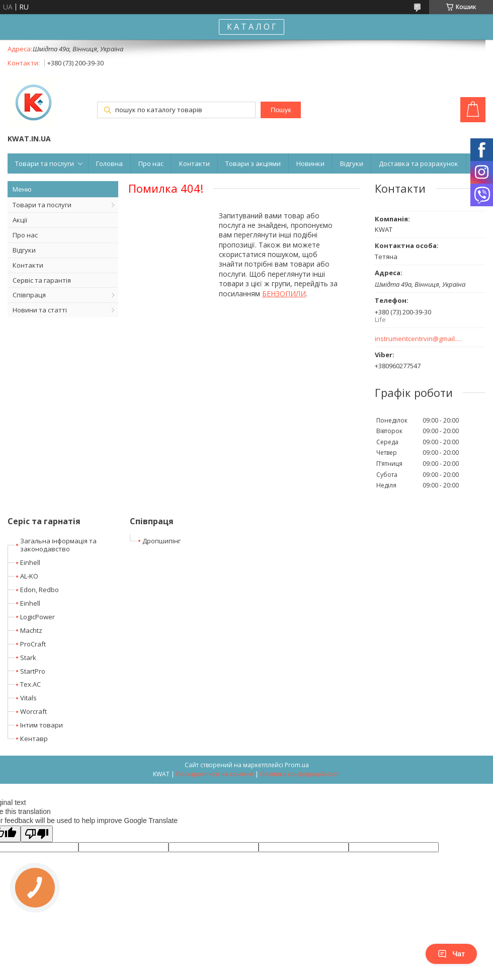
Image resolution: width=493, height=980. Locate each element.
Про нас (151, 164)
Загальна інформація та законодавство (58, 545)
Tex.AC (30, 684)
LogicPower (37, 617)
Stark (28, 658)
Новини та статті (40, 310)
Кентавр (34, 739)
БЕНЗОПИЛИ (284, 294)
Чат (451, 954)
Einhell (30, 562)
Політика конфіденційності (300, 774)
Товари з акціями (253, 164)
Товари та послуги (45, 164)
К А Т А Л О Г (252, 27)
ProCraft (33, 644)
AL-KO (29, 576)
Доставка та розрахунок (419, 164)
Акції (20, 220)
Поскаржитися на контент (215, 774)
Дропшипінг (161, 541)
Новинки (310, 164)
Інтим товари (42, 725)
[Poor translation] (37, 834)
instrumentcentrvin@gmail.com (419, 339)
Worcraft (33, 711)
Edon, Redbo (39, 590)
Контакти (194, 164)
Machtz (31, 630)
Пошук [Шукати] (281, 110)
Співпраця (29, 295)
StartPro (33, 671)
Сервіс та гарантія (42, 280)
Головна (109, 164)
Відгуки (352, 164)
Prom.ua (297, 765)
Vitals (28, 698)
